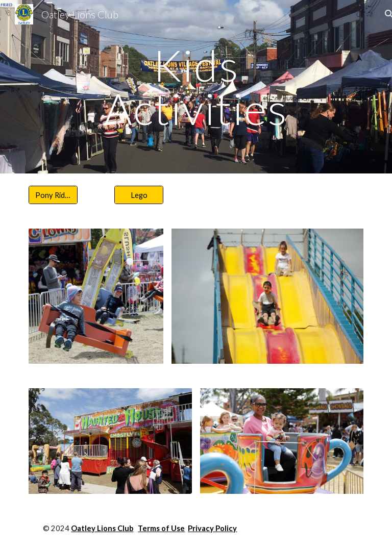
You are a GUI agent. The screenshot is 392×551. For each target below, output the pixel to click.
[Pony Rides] (53, 195)
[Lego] (139, 195)
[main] (196, 87)
